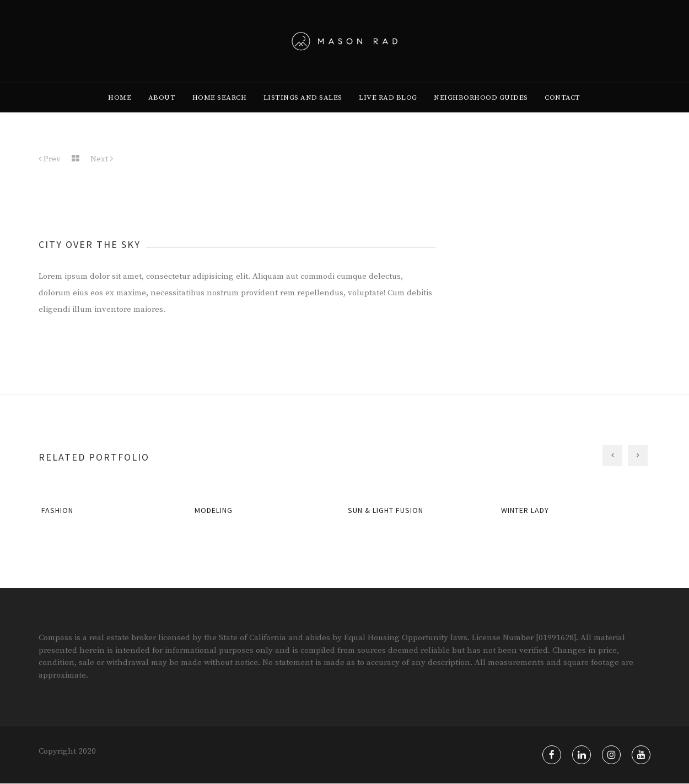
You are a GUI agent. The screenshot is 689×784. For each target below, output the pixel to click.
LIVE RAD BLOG (388, 111)
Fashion (57, 511)
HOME (120, 111)
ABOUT (162, 111)
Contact (562, 111)
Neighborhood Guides (481, 111)
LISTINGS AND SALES (303, 111)
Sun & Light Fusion (386, 511)
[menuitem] (120, 111)
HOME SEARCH (220, 111)
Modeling (214, 511)
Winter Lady (525, 511)
